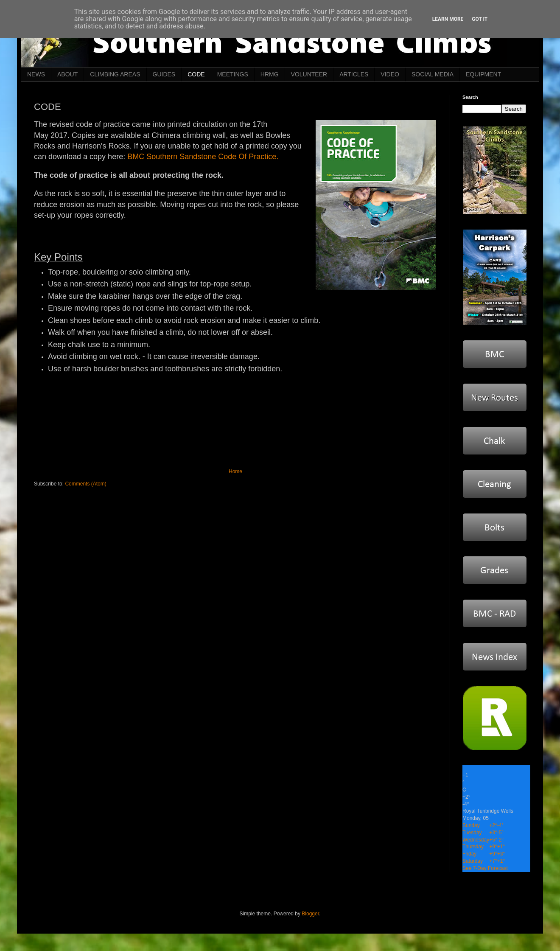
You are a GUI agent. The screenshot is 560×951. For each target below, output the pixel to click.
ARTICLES (354, 74)
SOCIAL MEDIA (433, 74)
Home (235, 471)
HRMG (270, 74)
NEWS (36, 74)
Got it (480, 19)
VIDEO (390, 74)
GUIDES (164, 74)
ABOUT (67, 74)
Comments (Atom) (85, 484)
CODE (196, 74)
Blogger (310, 914)
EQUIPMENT (483, 74)
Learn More (448, 19)
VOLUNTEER (309, 74)
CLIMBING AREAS (115, 74)
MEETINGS (233, 74)
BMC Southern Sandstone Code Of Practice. (203, 157)
